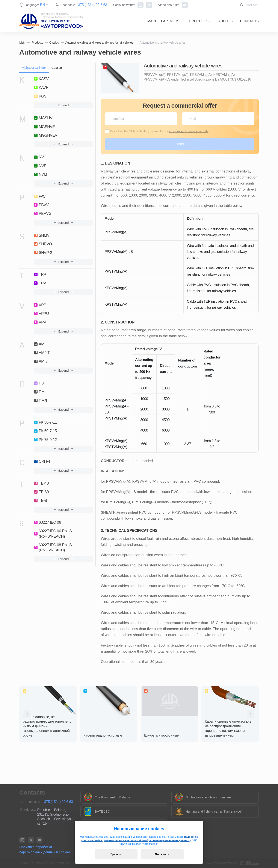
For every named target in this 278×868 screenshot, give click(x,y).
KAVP (41, 87)
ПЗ (39, 383)
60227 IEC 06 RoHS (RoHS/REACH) (53, 534)
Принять (116, 854)
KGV (40, 96)
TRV (40, 283)
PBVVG (43, 214)
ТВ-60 (41, 492)
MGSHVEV (46, 135)
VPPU (42, 314)
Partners (170, 21)
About (224, 21)
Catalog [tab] (57, 68)
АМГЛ (41, 361)
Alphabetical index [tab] (34, 68)
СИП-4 (42, 461)
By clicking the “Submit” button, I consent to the (159, 131)
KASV (41, 79)
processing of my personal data (189, 131)
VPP (40, 305)
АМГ (40, 344)
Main (152, 21)
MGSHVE (45, 127)
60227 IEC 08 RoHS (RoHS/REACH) (53, 548)
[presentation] (27, 714)
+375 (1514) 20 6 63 (92, 5)
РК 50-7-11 (45, 422)
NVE (40, 166)
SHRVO (43, 244)
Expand (63, 105)
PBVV (41, 205)
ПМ (39, 392)
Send (180, 144)
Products (199, 21)
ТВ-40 (41, 483)
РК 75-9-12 (45, 440)
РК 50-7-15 (45, 431)
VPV (40, 322)
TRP (40, 275)
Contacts (249, 21)
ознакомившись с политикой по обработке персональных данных (147, 840)
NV (39, 157)
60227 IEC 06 (48, 522)
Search (249, 5)
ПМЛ (41, 401)
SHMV (42, 235)
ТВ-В (41, 500)
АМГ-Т (42, 353)
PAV (40, 196)
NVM (41, 174)
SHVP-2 (43, 253)
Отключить (162, 854)
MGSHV (43, 118)
